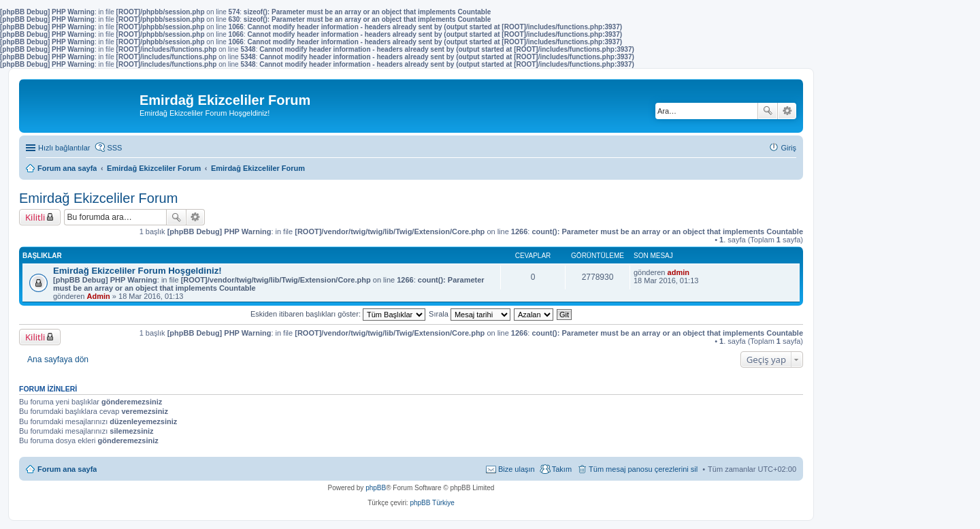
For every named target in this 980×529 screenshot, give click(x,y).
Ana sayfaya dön (58, 359)
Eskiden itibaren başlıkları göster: (338, 314)
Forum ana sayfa (67, 469)
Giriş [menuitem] (788, 148)
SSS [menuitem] (114, 148)
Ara (768, 111)
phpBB (376, 488)
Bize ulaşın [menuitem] (517, 469)
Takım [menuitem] (562, 469)
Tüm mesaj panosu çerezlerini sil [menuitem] (643, 469)
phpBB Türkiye (432, 503)
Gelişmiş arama (787, 111)
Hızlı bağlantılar (64, 148)
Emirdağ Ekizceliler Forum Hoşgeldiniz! (137, 271)
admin (679, 272)
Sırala (470, 314)
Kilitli (35, 217)
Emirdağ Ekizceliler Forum (98, 198)
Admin (99, 296)
